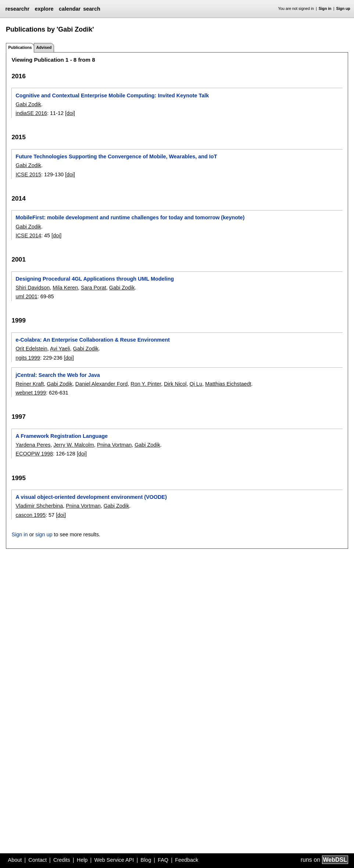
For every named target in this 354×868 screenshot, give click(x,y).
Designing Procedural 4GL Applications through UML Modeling (95, 279)
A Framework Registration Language (62, 436)
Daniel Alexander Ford (101, 384)
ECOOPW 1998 (34, 454)
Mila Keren (65, 288)
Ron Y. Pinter (146, 384)
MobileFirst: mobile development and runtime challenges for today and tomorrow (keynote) (130, 217)
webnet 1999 (31, 393)
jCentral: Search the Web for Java (58, 375)
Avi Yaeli (60, 349)
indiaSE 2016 (31, 113)
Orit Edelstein (31, 349)
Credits (62, 860)
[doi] (70, 113)
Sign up (343, 9)
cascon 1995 (31, 515)
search (92, 9)
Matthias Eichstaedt (228, 384)
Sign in (325, 9)
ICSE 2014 (28, 235)
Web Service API (114, 860)
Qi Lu (196, 384)
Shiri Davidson (33, 288)
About (15, 860)
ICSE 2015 (28, 174)
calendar (70, 9)
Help (82, 860)
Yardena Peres (33, 445)
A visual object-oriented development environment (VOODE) (91, 497)
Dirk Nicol (175, 384)
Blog (146, 860)
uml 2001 (26, 296)
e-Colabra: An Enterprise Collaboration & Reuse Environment (92, 340)
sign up (44, 534)
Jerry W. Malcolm (74, 445)
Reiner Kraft (30, 384)
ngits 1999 (28, 358)
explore (44, 9)
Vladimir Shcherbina (39, 506)
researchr (17, 9)
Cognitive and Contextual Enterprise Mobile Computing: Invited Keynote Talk (112, 96)
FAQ (163, 860)
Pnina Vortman (114, 445)
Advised (44, 47)
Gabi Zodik (28, 104)
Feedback (187, 860)
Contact (37, 860)
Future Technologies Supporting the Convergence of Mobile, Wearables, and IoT (116, 156)
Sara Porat (94, 288)
